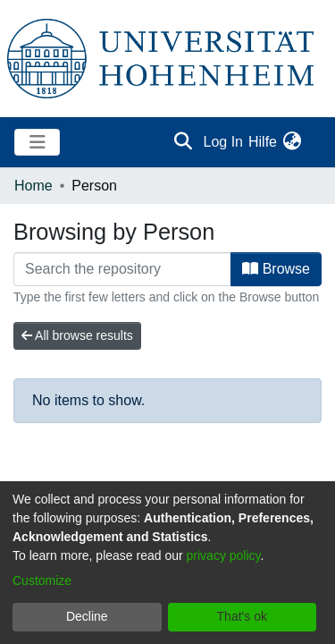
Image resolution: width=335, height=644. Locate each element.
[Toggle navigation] (37, 142)
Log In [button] (224, 142)
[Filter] (122, 269)
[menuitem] (292, 142)
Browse (276, 269)
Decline (87, 616)
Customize (42, 580)
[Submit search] (184, 142)
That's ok (242, 616)
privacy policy (224, 555)
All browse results (77, 335)
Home (33, 186)
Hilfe (263, 142)
